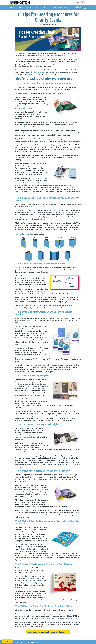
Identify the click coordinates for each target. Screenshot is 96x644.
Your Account (78, 7)
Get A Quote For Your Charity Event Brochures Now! (48, 632)
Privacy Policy (32, 642)
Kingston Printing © (18, 642)
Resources (29, 8)
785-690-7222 (81, 1)
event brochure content (35, 72)
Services (21, 8)
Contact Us (46, 8)
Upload (54, 8)
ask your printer (34, 308)
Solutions (13, 8)
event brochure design (27, 108)
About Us (38, 8)
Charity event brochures (39, 178)
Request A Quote (62, 8)
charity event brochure (35, 581)
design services (72, 614)
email (72, 622)
